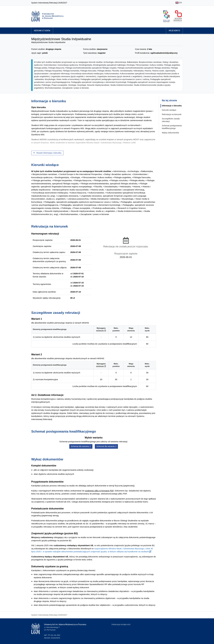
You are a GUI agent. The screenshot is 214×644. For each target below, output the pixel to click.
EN (179, 3)
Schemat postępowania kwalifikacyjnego (172, 127)
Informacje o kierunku (172, 106)
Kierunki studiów (42, 31)
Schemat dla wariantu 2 (106, 446)
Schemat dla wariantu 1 (81, 446)
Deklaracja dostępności (121, 624)
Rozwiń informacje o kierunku (47, 153)
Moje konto (174, 31)
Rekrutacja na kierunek (172, 114)
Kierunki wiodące (169, 110)
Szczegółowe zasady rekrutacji (171, 120)
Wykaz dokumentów (170, 133)
